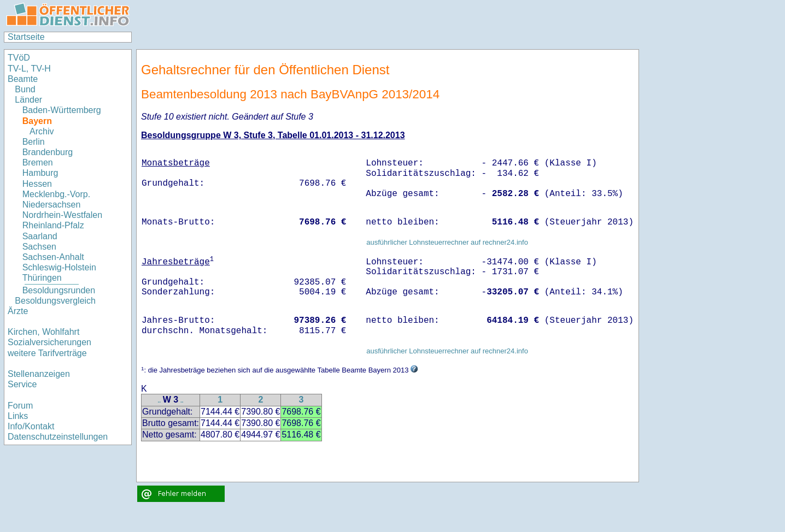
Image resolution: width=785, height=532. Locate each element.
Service (22, 384)
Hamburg (40, 173)
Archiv (42, 131)
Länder (28, 100)
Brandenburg (48, 152)
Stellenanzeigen (39, 374)
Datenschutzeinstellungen (58, 437)
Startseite (26, 37)
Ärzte (18, 311)
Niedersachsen (52, 205)
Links (18, 416)
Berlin (34, 142)
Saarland (40, 236)
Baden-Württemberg (62, 110)
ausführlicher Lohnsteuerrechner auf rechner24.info (447, 242)
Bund (25, 89)
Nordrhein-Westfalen (62, 215)
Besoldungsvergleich (55, 301)
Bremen (38, 162)
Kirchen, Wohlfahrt (43, 332)
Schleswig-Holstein (59, 267)
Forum (20, 406)
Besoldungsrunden (59, 290)
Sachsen (39, 247)
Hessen (37, 184)
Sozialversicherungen (49, 342)
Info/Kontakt (31, 426)
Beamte (23, 79)
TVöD (19, 58)
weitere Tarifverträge (47, 353)
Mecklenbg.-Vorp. (57, 194)
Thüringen (42, 278)
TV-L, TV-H (29, 69)
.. (159, 401)
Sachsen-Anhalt (53, 257)
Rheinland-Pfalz (53, 225)
